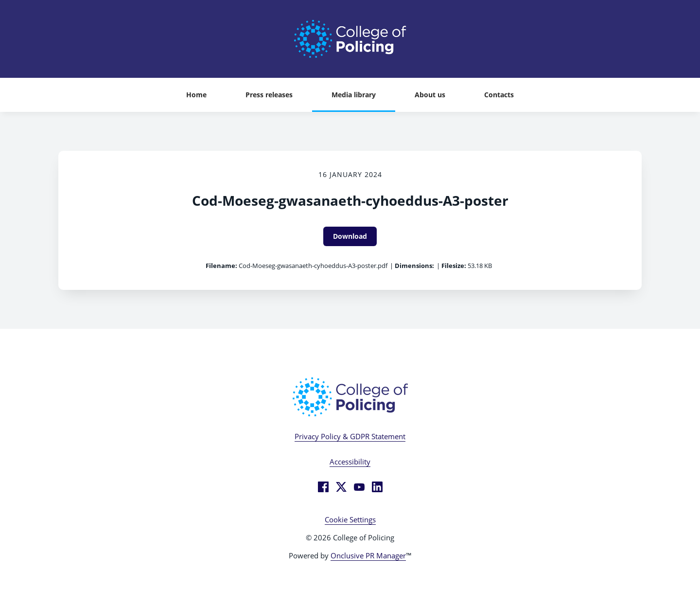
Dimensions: (414, 266)
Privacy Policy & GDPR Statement (350, 436)
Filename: (221, 266)
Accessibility (350, 462)
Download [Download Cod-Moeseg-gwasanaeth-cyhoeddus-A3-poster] (350, 236)
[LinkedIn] (377, 487)
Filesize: (454, 266)
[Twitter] (341, 487)
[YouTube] (359, 487)
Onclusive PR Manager (368, 555)
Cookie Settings (350, 519)
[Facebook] (323, 487)
